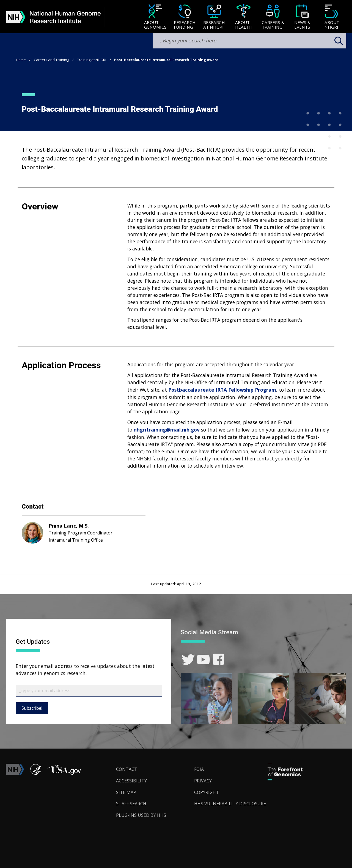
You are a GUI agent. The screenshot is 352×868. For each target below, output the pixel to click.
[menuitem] (155, 17)
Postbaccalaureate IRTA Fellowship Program (222, 390)
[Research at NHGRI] (214, 17)
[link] (188, 660)
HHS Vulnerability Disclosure (230, 804)
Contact (127, 769)
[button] (64, 774)
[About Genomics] (155, 17)
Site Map (126, 792)
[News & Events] (302, 17)
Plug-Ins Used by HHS (141, 815)
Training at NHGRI (92, 60)
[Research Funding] (185, 17)
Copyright (207, 792)
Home (21, 60)
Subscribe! (32, 708)
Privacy (203, 781)
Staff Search (131, 804)
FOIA (199, 769)
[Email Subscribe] (89, 691)
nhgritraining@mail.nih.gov (167, 430)
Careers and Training (51, 60)
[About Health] (244, 17)
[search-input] (249, 41)
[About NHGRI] (332, 17)
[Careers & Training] (273, 17)
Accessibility (131, 781)
